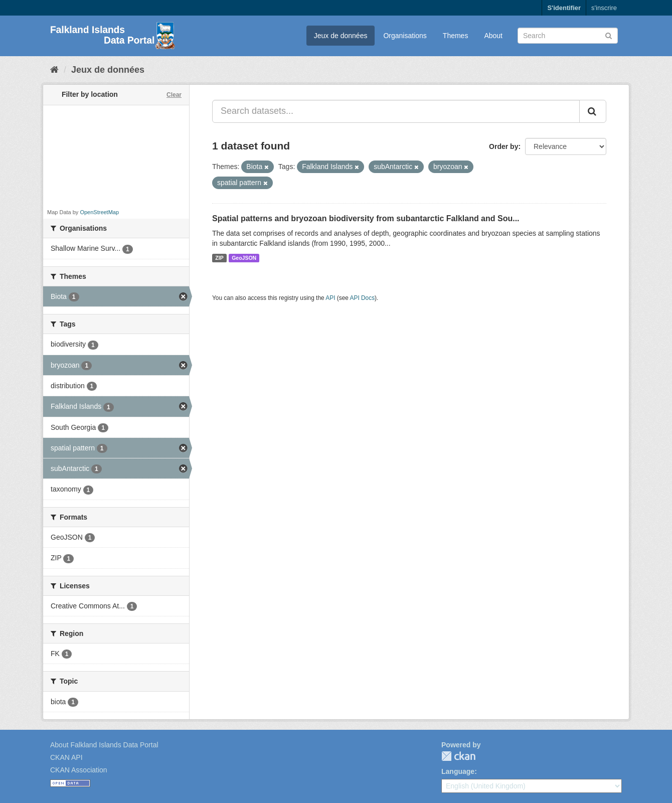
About (493, 36)
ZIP (219, 258)
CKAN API (66, 757)
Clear (174, 95)
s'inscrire (604, 8)
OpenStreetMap (99, 212)
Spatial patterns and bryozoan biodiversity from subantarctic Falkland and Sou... (366, 218)
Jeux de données (341, 36)
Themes (456, 36)
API (330, 298)
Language (458, 771)
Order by (503, 146)
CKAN (458, 756)
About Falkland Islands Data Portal (104, 745)
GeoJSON (244, 258)
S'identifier (564, 8)
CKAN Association (79, 770)
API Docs (363, 298)
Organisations (405, 36)
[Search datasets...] (396, 111)
